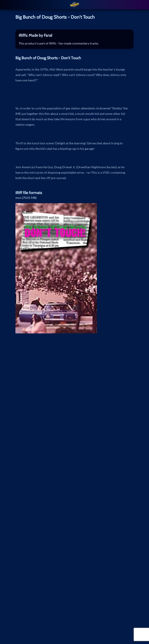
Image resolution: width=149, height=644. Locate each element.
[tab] (74, 35)
